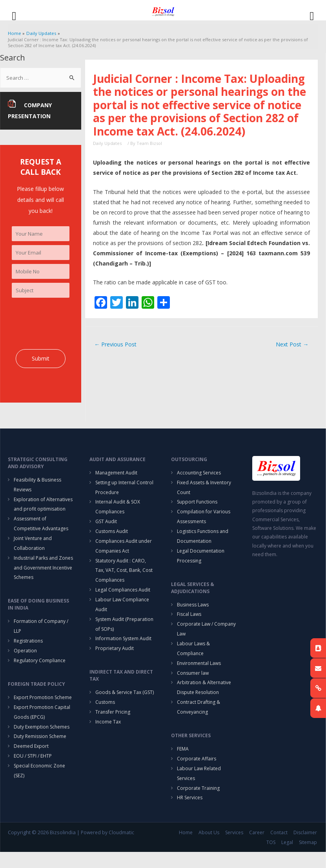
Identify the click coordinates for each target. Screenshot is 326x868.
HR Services (190, 814)
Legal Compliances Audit (123, 599)
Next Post (291, 345)
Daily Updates (107, 144)
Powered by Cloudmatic (107, 849)
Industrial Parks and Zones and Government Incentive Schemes (43, 576)
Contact (280, 849)
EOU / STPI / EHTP (33, 770)
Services (235, 849)
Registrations (28, 651)
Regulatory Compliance (40, 671)
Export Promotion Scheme (43, 709)
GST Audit (106, 528)
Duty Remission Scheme (40, 750)
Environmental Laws (199, 675)
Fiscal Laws (189, 624)
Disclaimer (306, 849)
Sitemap (309, 858)
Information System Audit (123, 650)
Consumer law (193, 685)
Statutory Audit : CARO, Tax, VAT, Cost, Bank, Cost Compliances (124, 579)
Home (187, 849)
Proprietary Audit (115, 660)
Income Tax (108, 736)
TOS (272, 858)
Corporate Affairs (197, 773)
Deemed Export (31, 760)
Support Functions (197, 507)
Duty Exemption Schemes (42, 739)
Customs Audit (112, 538)
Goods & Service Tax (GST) (125, 705)
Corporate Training (198, 804)
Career (258, 849)
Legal (288, 858)
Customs (105, 715)
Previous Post (117, 345)
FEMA (183, 763)
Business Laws (193, 613)
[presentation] (71, 327)
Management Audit (116, 477)
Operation (25, 661)
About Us (210, 849)
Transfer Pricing (113, 726)
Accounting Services (199, 477)
